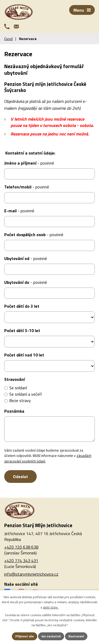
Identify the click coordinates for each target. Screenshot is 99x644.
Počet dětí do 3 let (22, 306)
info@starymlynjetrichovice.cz (31, 574)
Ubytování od (26, 258)
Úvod (8, 39)
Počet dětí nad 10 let (24, 355)
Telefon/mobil (27, 187)
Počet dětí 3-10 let (22, 330)
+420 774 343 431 (21, 561)
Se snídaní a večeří (25, 394)
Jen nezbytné (51, 636)
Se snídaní (18, 388)
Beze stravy (20, 400)
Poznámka (14, 411)
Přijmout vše (25, 636)
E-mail (19, 211)
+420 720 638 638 (21, 547)
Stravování (15, 379)
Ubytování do (26, 282)
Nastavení (76, 636)
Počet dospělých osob (34, 235)
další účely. (51, 607)
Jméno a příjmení (29, 163)
